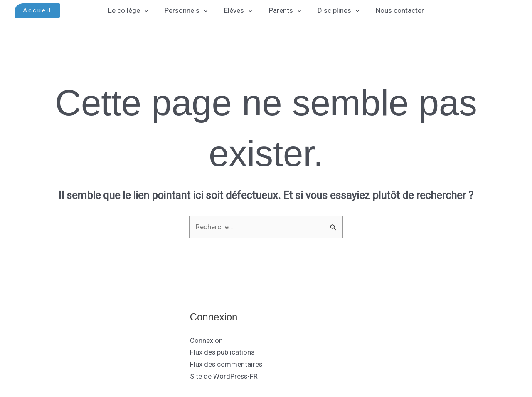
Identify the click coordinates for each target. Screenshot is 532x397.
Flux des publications (223, 352)
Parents (284, 10)
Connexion (206, 340)
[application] (150, 10)
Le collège (134, 10)
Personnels (190, 10)
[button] (37, 11)
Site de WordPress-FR (224, 377)
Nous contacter (394, 10)
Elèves (239, 10)
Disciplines (335, 10)
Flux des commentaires (227, 365)
